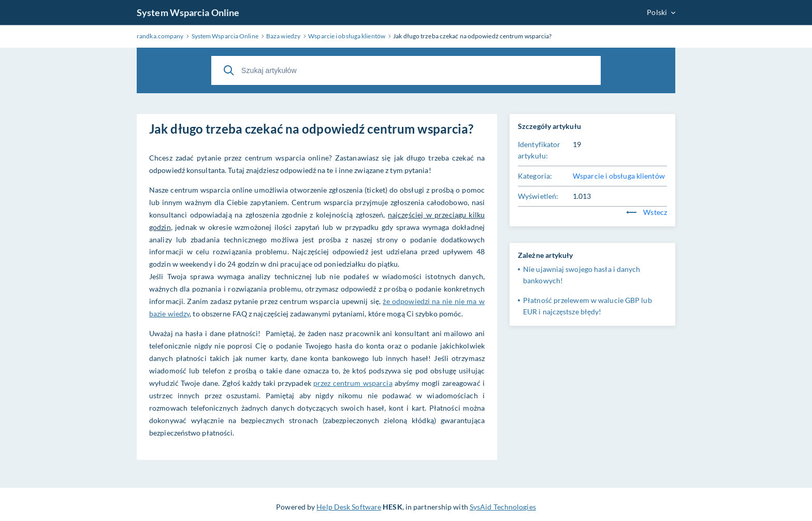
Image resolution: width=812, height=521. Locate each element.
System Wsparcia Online (188, 12)
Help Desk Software (349, 507)
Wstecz (647, 212)
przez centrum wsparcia (353, 383)
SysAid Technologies (503, 507)
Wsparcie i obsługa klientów (619, 176)
